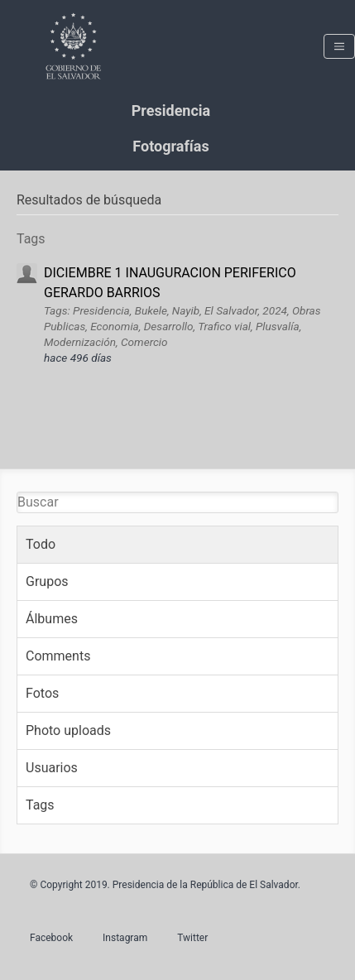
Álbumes (52, 619)
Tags (40, 805)
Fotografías (170, 146)
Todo (41, 544)
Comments (58, 656)
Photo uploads (68, 730)
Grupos (47, 581)
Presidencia (171, 110)
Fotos (42, 693)
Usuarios (52, 768)
